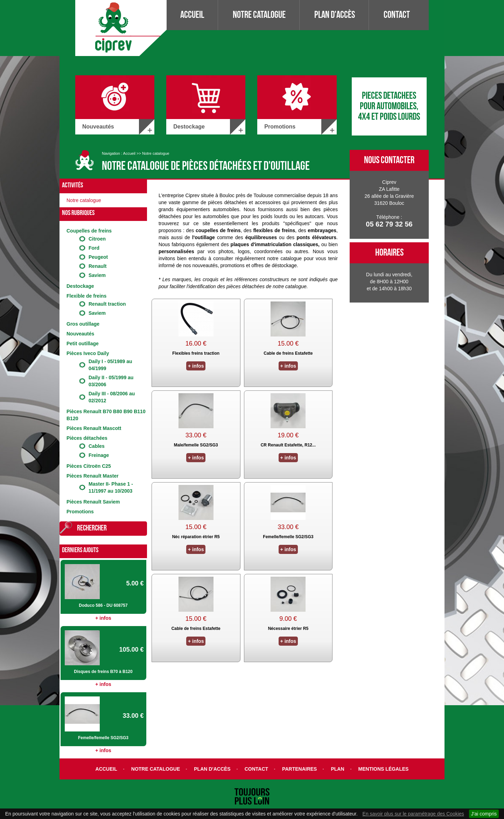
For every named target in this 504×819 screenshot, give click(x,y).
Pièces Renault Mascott (94, 428)
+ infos (103, 618)
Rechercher (92, 528)
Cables (97, 446)
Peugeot (98, 257)
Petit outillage (83, 343)
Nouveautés (80, 334)
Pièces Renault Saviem (93, 502)
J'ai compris (484, 814)
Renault (97, 266)
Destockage (80, 286)
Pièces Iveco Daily (88, 353)
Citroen (97, 239)
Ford (94, 248)
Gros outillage (83, 324)
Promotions (80, 512)
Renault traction (107, 304)
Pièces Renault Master (93, 476)
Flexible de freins (86, 296)
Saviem (97, 275)
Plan (337, 769)
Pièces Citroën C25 (89, 466)
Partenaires (299, 769)
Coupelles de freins (89, 231)
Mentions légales (384, 769)
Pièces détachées (87, 438)
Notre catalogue (259, 15)
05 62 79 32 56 (389, 224)
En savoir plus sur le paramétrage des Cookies (413, 814)
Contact (397, 15)
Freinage (99, 455)
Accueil (192, 15)
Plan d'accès (335, 15)
